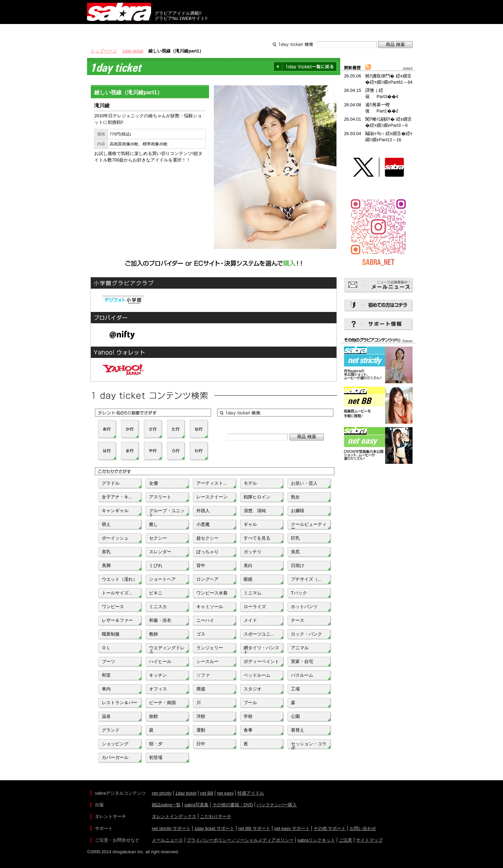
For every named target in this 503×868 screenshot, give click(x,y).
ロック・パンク (306, 634)
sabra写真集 (197, 805)
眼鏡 (248, 579)
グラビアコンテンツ (186, 30)
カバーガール (115, 757)
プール (250, 703)
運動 (201, 730)
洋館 (201, 716)
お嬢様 (298, 511)
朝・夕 (156, 744)
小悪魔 (203, 524)
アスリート (160, 497)
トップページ (104, 51)
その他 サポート (330, 828)
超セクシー (207, 538)
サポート (317, 30)
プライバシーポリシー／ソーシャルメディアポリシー (240, 840)
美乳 (106, 552)
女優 (154, 483)
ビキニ (156, 593)
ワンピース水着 (212, 593)
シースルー (207, 661)
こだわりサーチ (216, 816)
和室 (106, 675)
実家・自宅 (302, 661)
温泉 (106, 716)
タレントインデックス (174, 816)
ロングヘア (207, 579)
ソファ (203, 675)
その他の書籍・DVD (233, 805)
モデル (250, 483)
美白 (248, 565)
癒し (154, 524)
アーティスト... (212, 483)
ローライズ (255, 607)
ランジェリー (210, 648)
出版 (120, 30)
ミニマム (253, 593)
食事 (248, 730)
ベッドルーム (257, 675)
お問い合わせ (363, 828)
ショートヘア (162, 579)
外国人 (203, 511)
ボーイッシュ (115, 538)
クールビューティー (309, 526)
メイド (250, 620)
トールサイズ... (117, 593)
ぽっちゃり (207, 552)
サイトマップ (369, 840)
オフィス (158, 689)
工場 (295, 689)
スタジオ (253, 689)
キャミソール (210, 607)
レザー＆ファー (117, 620)
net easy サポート (292, 828)
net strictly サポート (171, 828)
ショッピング (115, 744)
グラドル (111, 483)
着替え (298, 730)
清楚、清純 (255, 511)
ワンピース (113, 607)
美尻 (295, 552)
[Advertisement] (378, 496)
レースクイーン (212, 497)
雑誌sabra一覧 (166, 805)
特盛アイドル (251, 793)
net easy (225, 793)
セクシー (158, 538)
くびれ (156, 565)
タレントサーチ (251, 30)
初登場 (156, 757)
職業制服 (111, 634)
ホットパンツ (304, 607)
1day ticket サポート (214, 828)
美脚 (106, 565)
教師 (154, 634)
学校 (248, 716)
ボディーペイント (261, 661)
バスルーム (302, 675)
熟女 (295, 497)
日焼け (298, 565)
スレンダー (160, 552)
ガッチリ (253, 552)
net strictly (162, 793)
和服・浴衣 (160, 620)
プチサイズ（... (306, 579)
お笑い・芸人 (304, 483)
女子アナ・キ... (117, 497)
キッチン (158, 675)
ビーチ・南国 (162, 703)
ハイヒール (160, 661)
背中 (201, 565)
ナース (298, 620)
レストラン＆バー (120, 703)
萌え (106, 524)
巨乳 (295, 538)
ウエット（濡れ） (120, 579)
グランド (111, 730)
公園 (295, 716)
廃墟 (201, 689)
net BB (207, 793)
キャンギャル (115, 511)
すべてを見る (257, 538)
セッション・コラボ (309, 745)
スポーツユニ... (259, 634)
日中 (201, 744)
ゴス (201, 634)
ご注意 (346, 840)
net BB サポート (254, 828)
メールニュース (167, 840)
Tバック (299, 593)
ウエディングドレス (167, 649)
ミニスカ (158, 607)
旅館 (154, 716)
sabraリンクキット (316, 840)
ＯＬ (106, 648)
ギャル (250, 524)
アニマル (300, 648)
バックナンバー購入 (277, 805)
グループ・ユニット (167, 512)
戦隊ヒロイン (257, 497)
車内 (106, 689)
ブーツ (108, 661)
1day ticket (133, 51)
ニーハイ (205, 620)
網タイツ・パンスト (261, 649)
